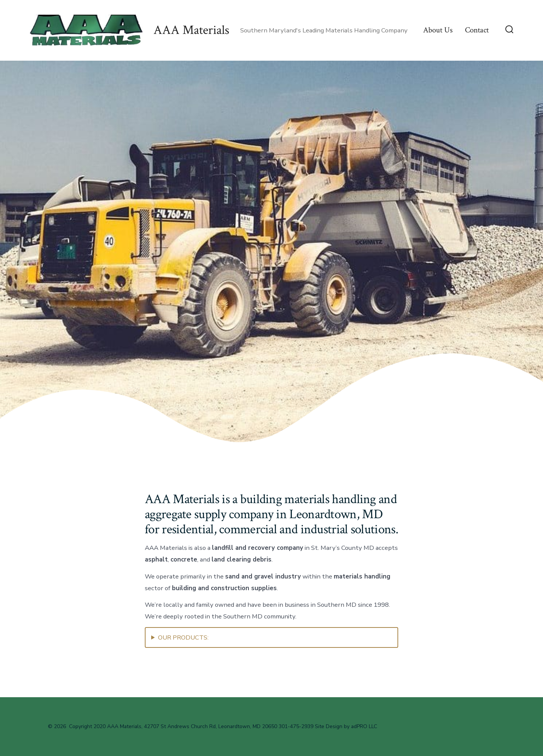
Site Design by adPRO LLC (346, 726)
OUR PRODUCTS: (183, 637)
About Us (438, 30)
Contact (477, 30)
